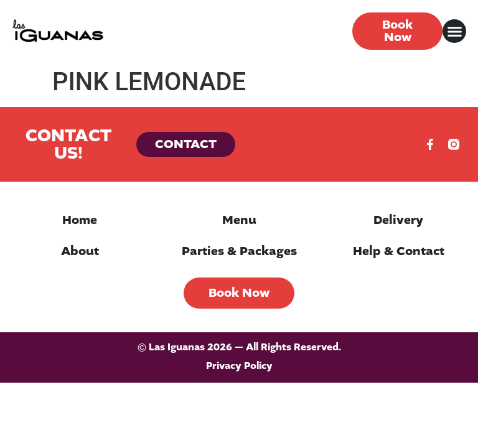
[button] (454, 31)
